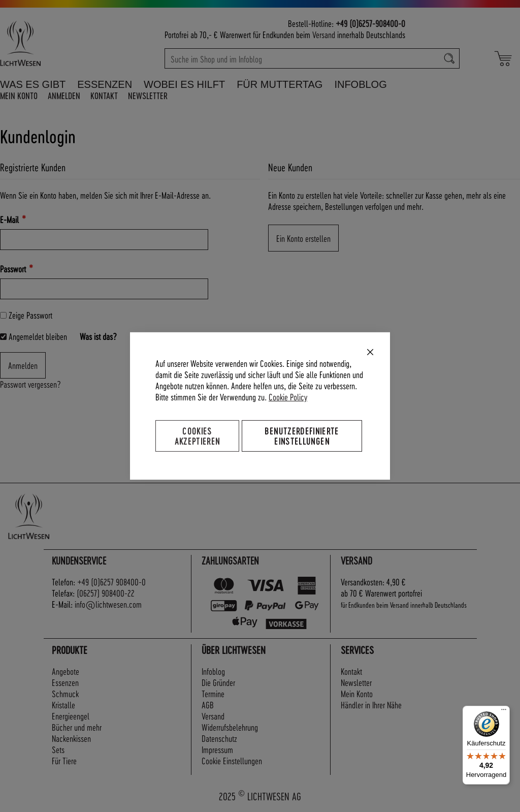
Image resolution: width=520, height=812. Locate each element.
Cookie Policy (288, 397)
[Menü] (504, 712)
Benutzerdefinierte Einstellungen (302, 436)
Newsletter (148, 95)
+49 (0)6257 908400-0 (111, 582)
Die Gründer (218, 682)
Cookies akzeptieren (198, 436)
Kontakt (104, 95)
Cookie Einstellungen (232, 760)
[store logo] (52, 43)
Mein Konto (19, 95)
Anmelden (64, 95)
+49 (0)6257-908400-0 (370, 23)
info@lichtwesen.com (108, 604)
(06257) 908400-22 (106, 593)
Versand (324, 34)
